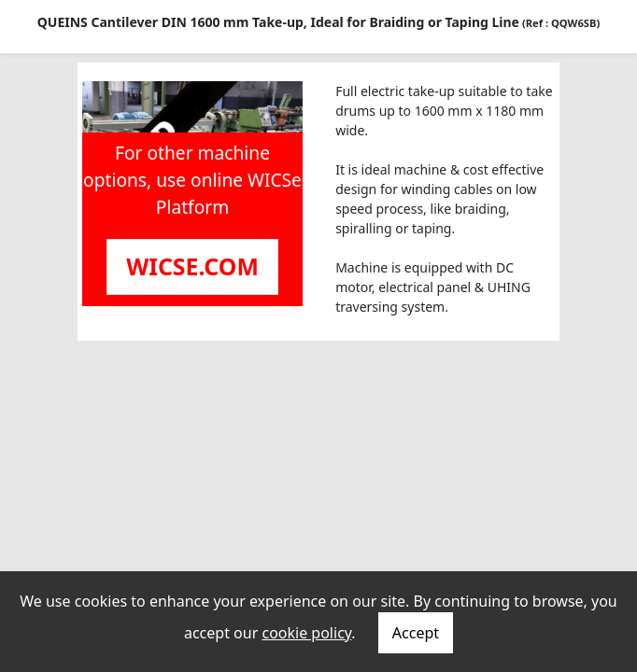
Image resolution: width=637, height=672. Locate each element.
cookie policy (306, 633)
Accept (416, 633)
